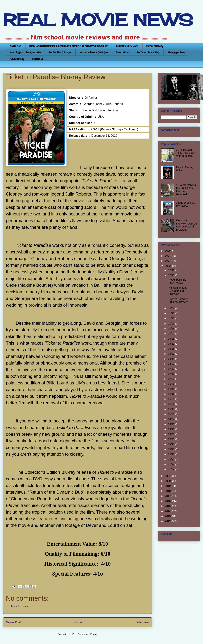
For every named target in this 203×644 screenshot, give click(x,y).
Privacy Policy (17, 59)
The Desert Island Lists (148, 52)
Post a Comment (19, 606)
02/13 (172, 460)
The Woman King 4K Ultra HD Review (177, 291)
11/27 (172, 313)
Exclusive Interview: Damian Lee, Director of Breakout (187, 225)
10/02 (172, 334)
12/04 (172, 308)
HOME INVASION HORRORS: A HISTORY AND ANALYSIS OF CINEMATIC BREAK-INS (69, 46)
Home (78, 622)
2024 (168, 256)
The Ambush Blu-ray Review (177, 281)
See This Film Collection (60, 52)
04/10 (172, 429)
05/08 (172, 414)
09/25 (172, 339)
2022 (168, 266)
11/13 (172, 318)
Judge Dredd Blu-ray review (186, 204)
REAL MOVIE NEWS (98, 20)
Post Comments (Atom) (85, 634)
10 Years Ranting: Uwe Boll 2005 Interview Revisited (186, 190)
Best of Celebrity (155, 46)
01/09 (172, 469)
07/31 (172, 369)
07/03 (172, 379)
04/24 (172, 419)
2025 (168, 251)
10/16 (172, 329)
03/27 (172, 439)
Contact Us (38, 59)
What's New (16, 46)
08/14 (172, 359)
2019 (168, 486)
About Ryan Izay (176, 52)
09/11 (172, 344)
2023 (168, 261)
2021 (168, 476)
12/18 (172, 270)
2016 (168, 501)
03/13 (172, 449)
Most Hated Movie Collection (94, 52)
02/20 (172, 454)
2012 (168, 521)
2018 (168, 491)
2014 (168, 511)
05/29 (172, 399)
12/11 (172, 275)
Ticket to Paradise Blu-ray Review (178, 301)
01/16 (172, 465)
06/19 (172, 389)
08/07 (172, 364)
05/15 (172, 409)
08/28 (172, 349)
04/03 (172, 434)
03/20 (172, 444)
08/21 (172, 354)
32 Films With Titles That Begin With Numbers (186, 153)
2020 (168, 481)
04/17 (172, 424)
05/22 (172, 404)
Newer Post (13, 622)
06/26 (172, 384)
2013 (168, 516)
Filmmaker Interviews (127, 46)
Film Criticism (122, 52)
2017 (168, 496)
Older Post (142, 622)
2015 (168, 506)
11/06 (172, 324)
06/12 (172, 394)
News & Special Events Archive (25, 52)
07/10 (172, 374)
